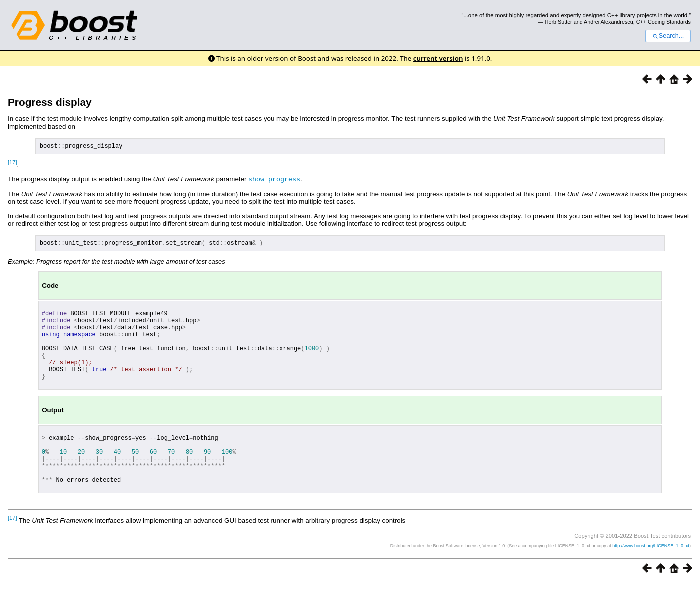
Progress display (50, 102)
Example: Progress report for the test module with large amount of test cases (117, 264)
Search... (668, 36)
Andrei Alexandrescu (608, 22)
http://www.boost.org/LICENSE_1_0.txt (651, 574)
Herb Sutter (558, 22)
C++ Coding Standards (663, 22)
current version (438, 58)
